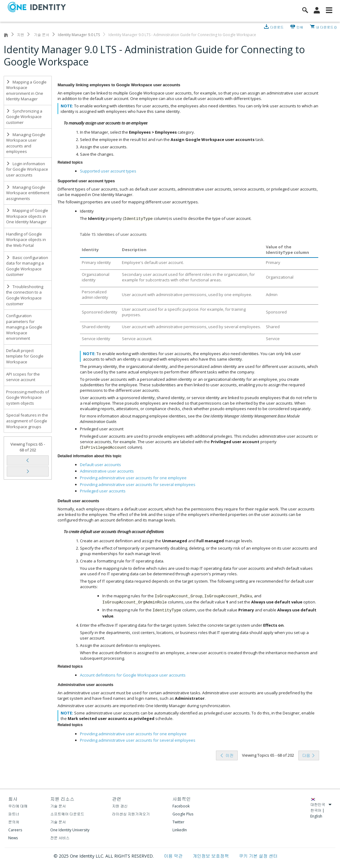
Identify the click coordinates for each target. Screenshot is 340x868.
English (316, 816)
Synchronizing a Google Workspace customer (24, 117)
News (13, 838)
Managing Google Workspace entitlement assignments (28, 193)
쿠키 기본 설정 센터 (258, 856)
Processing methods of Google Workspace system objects (28, 397)
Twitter (178, 822)
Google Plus (183, 814)
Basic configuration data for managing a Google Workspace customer (27, 266)
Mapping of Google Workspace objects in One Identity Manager (27, 216)
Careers (15, 830)
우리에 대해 (18, 806)
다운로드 (277, 27)
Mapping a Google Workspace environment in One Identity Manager (26, 91)
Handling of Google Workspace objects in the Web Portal (26, 240)
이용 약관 (174, 856)
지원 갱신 (120, 806)
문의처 (14, 822)
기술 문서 (41, 35)
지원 (21, 35)
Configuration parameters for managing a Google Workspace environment (24, 327)
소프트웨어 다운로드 (67, 814)
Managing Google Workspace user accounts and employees (26, 143)
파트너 (14, 814)
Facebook (181, 806)
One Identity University (70, 830)
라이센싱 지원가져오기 (131, 814)
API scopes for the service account (23, 377)
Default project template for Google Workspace (25, 356)
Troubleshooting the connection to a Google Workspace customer (25, 295)
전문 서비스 (60, 838)
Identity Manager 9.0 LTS (79, 35)
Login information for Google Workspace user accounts (27, 169)
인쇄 (300, 27)
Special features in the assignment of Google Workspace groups (27, 421)
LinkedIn (180, 830)
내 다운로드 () (326, 27)
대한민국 (321, 805)
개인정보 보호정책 (211, 856)
